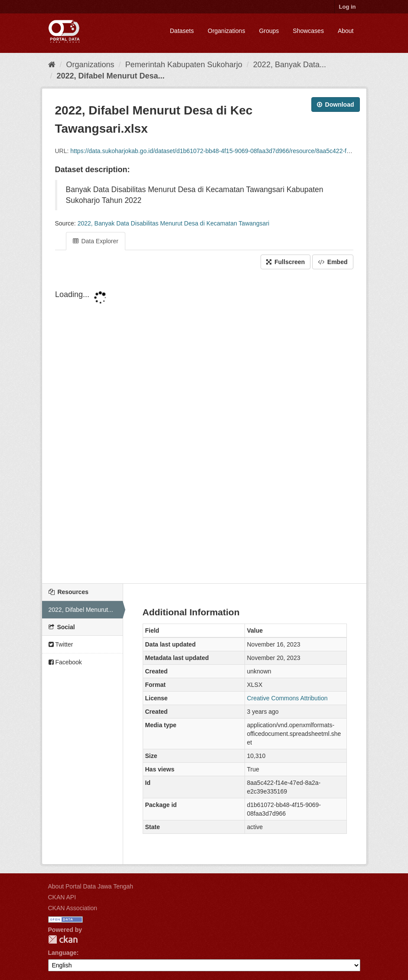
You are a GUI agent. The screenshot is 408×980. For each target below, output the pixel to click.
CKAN (63, 939)
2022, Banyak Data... (290, 65)
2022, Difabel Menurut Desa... (111, 76)
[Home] (52, 65)
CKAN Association (73, 908)
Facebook (65, 662)
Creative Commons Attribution (287, 698)
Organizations (226, 31)
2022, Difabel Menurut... (81, 610)
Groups (269, 31)
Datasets (182, 31)
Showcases (308, 31)
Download (336, 105)
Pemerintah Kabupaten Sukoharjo (184, 65)
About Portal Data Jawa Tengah (91, 886)
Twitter (61, 644)
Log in (348, 7)
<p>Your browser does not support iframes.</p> (204, 427)
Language (62, 953)
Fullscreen (286, 262)
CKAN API (62, 897)
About (346, 31)
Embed (333, 262)
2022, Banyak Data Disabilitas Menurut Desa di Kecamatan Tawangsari (174, 223)
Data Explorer (96, 241)
